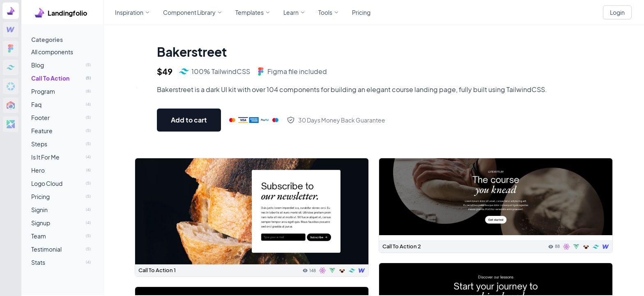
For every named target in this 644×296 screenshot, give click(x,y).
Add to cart (189, 120)
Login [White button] (617, 12)
